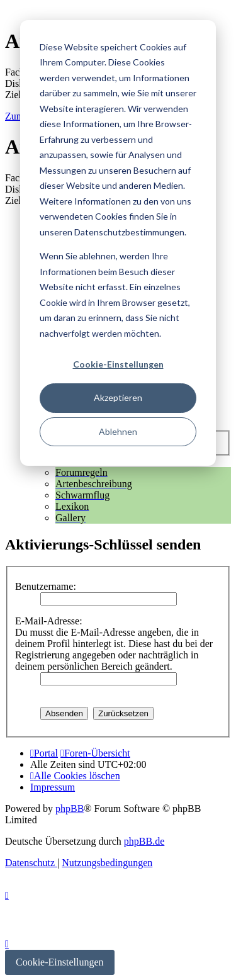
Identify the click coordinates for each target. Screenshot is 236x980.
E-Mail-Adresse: (49, 621)
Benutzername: (46, 586)
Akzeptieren (118, 397)
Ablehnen (118, 431)
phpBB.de (144, 841)
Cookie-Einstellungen (118, 364)
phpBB (70, 808)
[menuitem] (75, 776)
